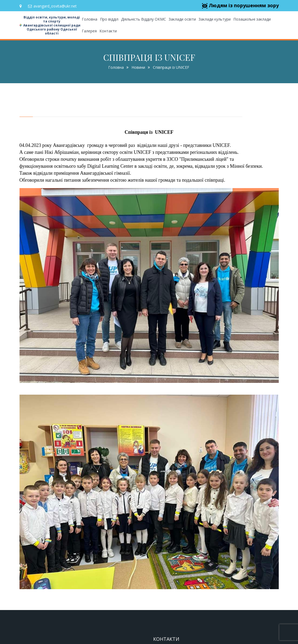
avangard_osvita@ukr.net (52, 6)
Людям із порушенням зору (240, 5)
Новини (138, 67)
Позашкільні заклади (252, 19)
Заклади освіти (182, 19)
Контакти (108, 31)
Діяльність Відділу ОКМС (144, 19)
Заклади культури (215, 19)
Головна (90, 19)
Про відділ (109, 19)
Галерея (89, 31)
